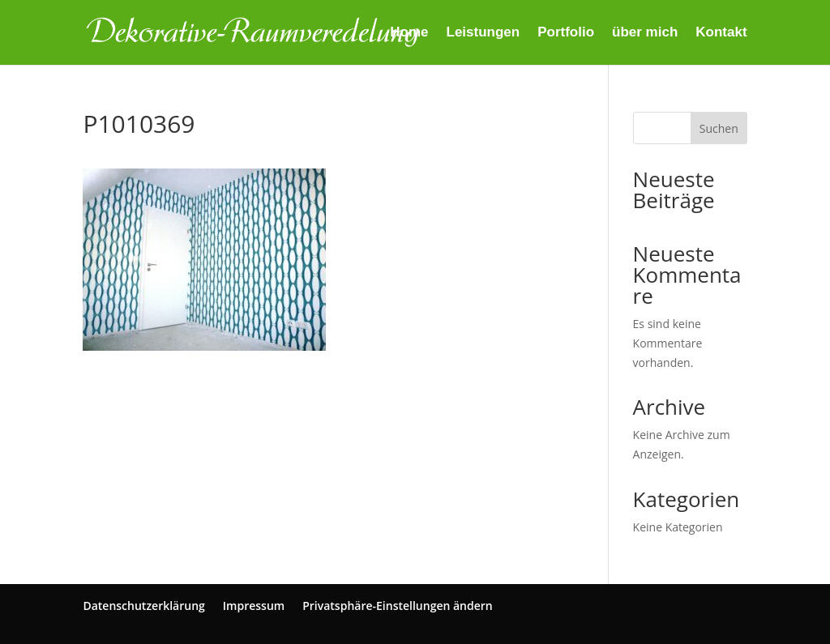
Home (409, 33)
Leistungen (483, 33)
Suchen (719, 128)
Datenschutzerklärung (143, 606)
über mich (645, 33)
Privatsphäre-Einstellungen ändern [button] (398, 606)
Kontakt (721, 33)
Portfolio (566, 33)
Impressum (254, 606)
